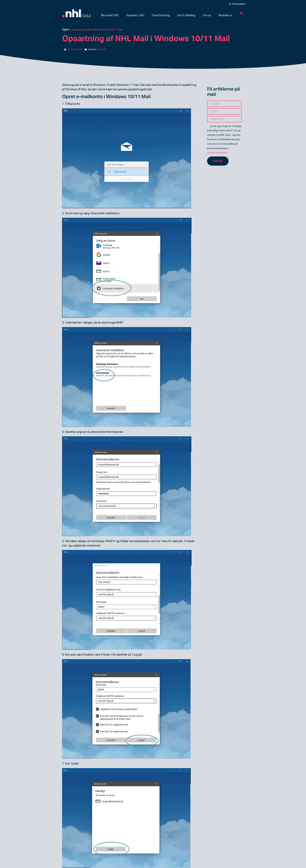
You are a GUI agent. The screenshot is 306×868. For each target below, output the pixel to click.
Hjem (66, 30)
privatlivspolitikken (217, 153)
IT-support (102, 49)
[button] (110, 16)
